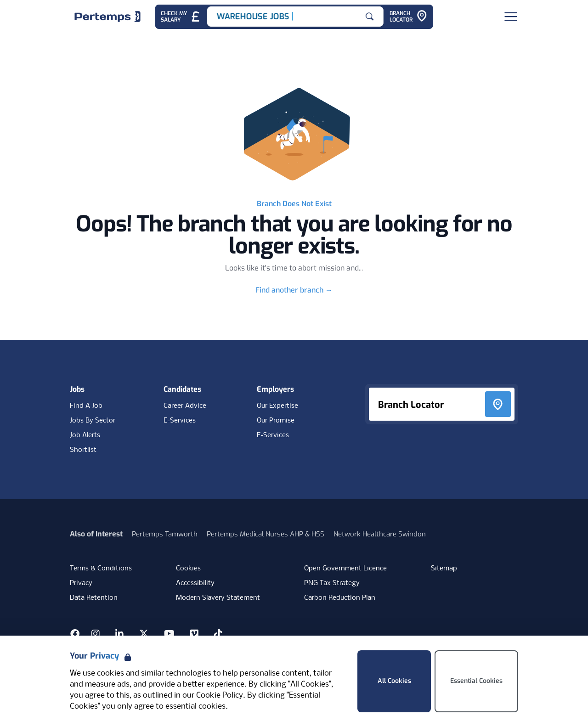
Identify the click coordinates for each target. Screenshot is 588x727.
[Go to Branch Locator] (408, 17)
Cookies (188, 569)
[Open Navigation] (511, 17)
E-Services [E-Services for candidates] (180, 421)
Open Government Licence (345, 569)
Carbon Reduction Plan (340, 598)
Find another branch (294, 290)
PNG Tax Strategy (332, 583)
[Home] (107, 17)
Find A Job (86, 406)
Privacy (81, 583)
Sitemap (444, 569)
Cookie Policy (220, 696)
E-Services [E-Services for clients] (273, 435)
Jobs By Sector (93, 421)
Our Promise (276, 421)
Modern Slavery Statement (218, 598)
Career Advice (185, 406)
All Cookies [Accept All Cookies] (394, 681)
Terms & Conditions (101, 569)
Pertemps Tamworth (165, 534)
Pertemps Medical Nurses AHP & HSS (266, 534)
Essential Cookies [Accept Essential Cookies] (476, 681)
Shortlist (83, 450)
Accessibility (195, 583)
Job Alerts (85, 435)
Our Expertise (277, 406)
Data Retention (94, 598)
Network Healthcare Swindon (380, 534)
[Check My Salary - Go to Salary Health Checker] (181, 17)
